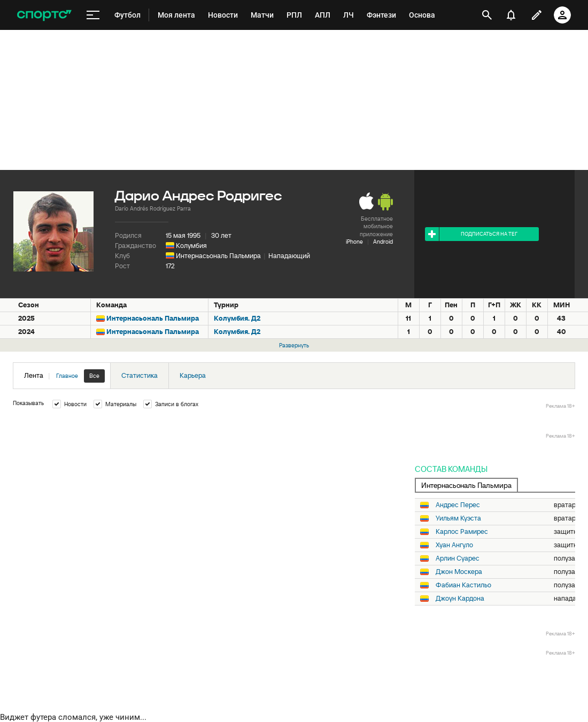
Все (94, 376)
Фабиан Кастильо (463, 585)
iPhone (354, 242)
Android (383, 242)
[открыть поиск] (487, 15)
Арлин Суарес (458, 558)
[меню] (93, 15)
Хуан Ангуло (454, 545)
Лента (64, 376)
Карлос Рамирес (462, 532)
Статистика (140, 375)
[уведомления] (511, 15)
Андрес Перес (458, 505)
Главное (67, 376)
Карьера (193, 375)
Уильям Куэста (458, 518)
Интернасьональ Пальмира (218, 256)
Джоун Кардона (460, 599)
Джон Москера (459, 572)
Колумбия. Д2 (237, 318)
